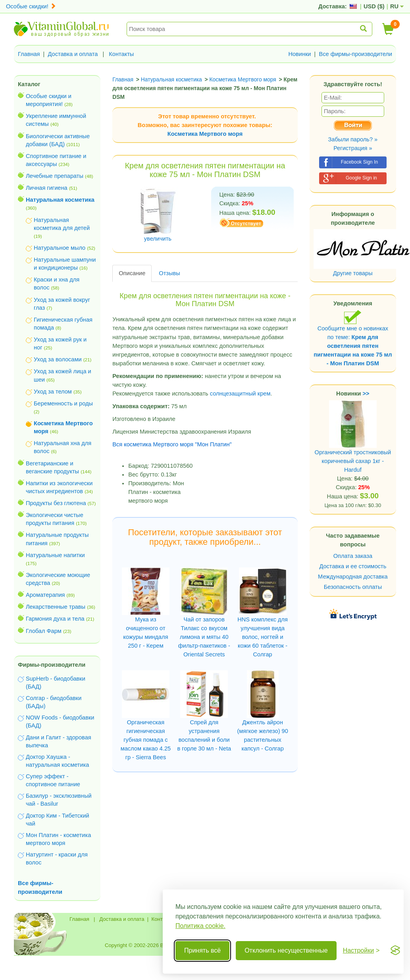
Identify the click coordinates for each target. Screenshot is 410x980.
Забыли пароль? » (353, 139)
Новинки (299, 54)
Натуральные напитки (55, 555)
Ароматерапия (45, 595)
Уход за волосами (58, 359)
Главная (29, 54)
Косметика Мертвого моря (205, 134)
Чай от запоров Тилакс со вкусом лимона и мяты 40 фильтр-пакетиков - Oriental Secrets (204, 637)
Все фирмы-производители (355, 54)
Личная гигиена (47, 188)
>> (366, 394)
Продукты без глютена (56, 503)
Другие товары (353, 273)
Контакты (121, 54)
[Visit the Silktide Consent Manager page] (395, 951)
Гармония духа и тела (55, 619)
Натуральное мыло (60, 248)
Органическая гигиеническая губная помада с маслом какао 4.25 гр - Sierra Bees (146, 740)
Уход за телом (53, 392)
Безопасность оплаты (353, 587)
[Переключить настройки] (361, 951)
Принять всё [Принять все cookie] (202, 950)
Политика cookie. (200, 926)
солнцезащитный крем (240, 394)
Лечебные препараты (55, 176)
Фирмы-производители (52, 665)
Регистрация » (353, 148)
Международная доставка (353, 577)
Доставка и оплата (73, 54)
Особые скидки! (31, 6)
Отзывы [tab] (169, 273)
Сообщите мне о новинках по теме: (353, 338)
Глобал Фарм (44, 631)
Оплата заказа (353, 556)
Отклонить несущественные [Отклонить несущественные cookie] (286, 950)
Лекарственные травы (56, 607)
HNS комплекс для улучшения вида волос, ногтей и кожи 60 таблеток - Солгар (263, 637)
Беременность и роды (63, 403)
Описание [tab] (132, 273)
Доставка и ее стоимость (353, 566)
